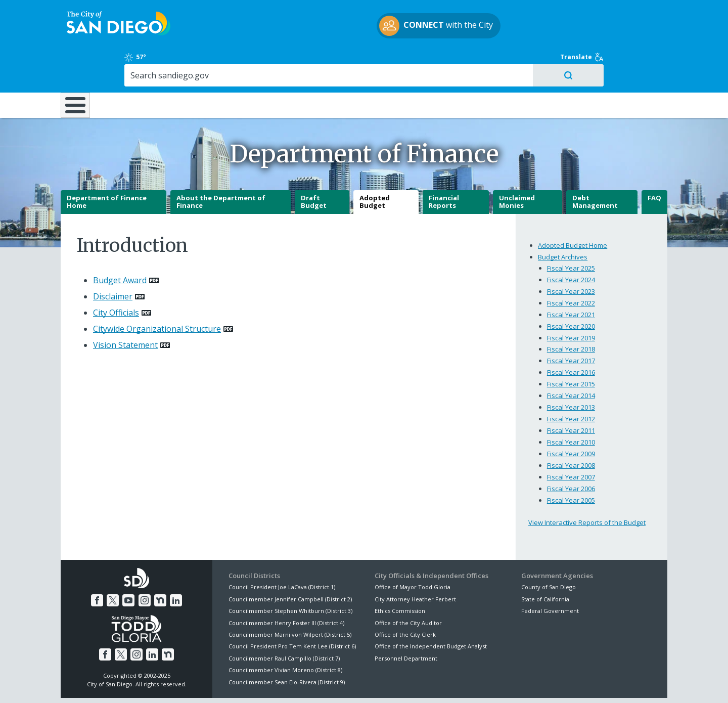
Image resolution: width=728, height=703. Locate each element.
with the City (362, 27)
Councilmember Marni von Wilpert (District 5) (290, 599)
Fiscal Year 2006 (571, 453)
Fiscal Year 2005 (571, 465)
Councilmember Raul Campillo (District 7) (284, 623)
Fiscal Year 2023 (571, 255)
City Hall (617, 62)
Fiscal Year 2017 (571, 325)
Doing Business (329, 62)
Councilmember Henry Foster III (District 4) (286, 587)
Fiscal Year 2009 (571, 418)
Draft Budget (314, 166)
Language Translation (408, 683)
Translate (646, 13)
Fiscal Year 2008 (571, 430)
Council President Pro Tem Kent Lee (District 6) (292, 611)
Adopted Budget (375, 166)
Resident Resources (237, 62)
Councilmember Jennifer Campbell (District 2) (290, 564)
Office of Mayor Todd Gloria (413, 552)
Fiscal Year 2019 (571, 302)
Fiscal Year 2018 (571, 314)
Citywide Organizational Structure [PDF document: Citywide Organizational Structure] (157, 293)
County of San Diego (549, 552)
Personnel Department (406, 623)
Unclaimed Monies (517, 166)
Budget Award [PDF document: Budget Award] (120, 245)
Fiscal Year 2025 (571, 232)
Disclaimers (238, 683)
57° (527, 13)
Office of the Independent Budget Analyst (431, 611)
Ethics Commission (400, 575)
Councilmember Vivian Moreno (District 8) (285, 634)
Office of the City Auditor (408, 587)
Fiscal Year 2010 (571, 407)
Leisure (146, 62)
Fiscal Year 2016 (571, 337)
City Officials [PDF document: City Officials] (116, 277)
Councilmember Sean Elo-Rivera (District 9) (287, 646)
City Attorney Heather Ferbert (415, 564)
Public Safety (518, 62)
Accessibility (343, 683)
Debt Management (595, 166)
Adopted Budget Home (573, 209)
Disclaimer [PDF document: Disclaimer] (113, 261)
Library (421, 62)
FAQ (654, 162)
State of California (545, 564)
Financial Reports (444, 166)
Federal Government (550, 575)
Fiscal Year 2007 (571, 442)
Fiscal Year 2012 (571, 383)
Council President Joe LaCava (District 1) (282, 552)
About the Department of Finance (221, 166)
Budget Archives (563, 221)
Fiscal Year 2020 (571, 290)
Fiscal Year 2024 (571, 244)
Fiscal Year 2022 (571, 267)
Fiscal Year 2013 (571, 372)
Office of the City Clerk (405, 599)
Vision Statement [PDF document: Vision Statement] (125, 310)
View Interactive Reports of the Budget (587, 487)
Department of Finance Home (107, 166)
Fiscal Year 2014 (571, 360)
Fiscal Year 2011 (571, 395)
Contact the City (479, 683)
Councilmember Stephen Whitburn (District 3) (290, 575)
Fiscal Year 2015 (571, 348)
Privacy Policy (290, 683)
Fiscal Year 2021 (571, 279)
